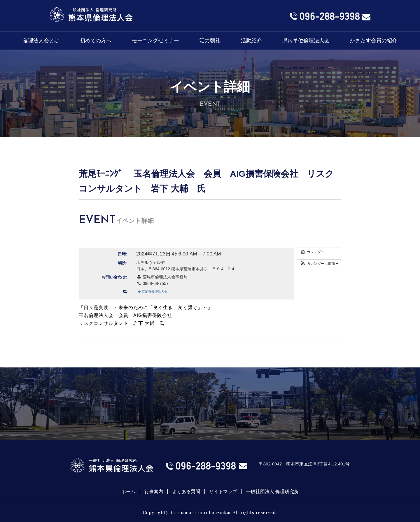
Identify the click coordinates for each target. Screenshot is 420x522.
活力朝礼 (210, 41)
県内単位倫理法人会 (306, 41)
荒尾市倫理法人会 (153, 292)
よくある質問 (186, 492)
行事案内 (154, 492)
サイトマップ (223, 492)
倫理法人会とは (41, 41)
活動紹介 (251, 41)
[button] (319, 264)
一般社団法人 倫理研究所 (272, 492)
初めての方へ (96, 41)
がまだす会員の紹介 (374, 41)
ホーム (128, 492)
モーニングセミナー (155, 41)
